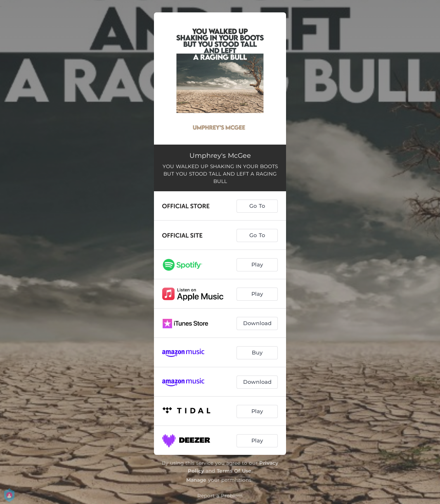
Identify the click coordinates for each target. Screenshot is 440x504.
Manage (196, 480)
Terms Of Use (234, 471)
